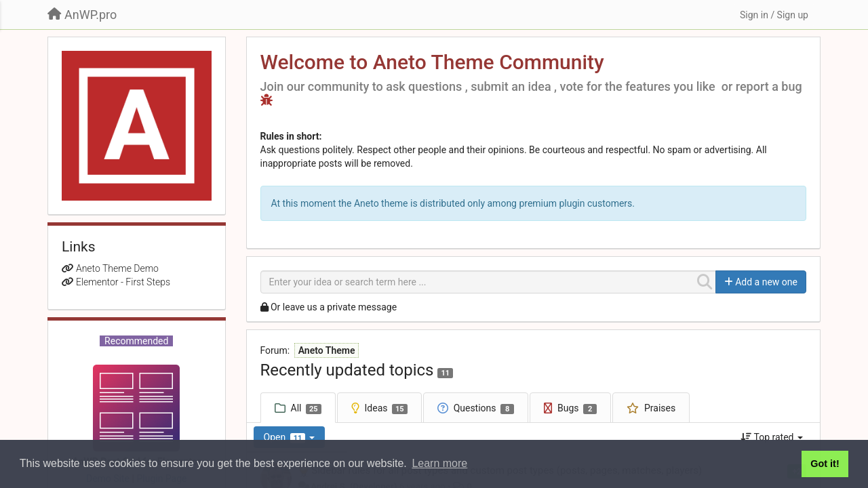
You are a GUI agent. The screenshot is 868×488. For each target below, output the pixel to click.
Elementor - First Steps (123, 282)
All (306, 408)
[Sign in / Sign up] (774, 15)
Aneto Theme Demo (117, 268)
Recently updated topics (347, 370)
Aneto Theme (327, 350)
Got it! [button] (825, 464)
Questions (484, 408)
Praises (660, 408)
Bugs (577, 408)
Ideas (386, 408)
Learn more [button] (439, 463)
